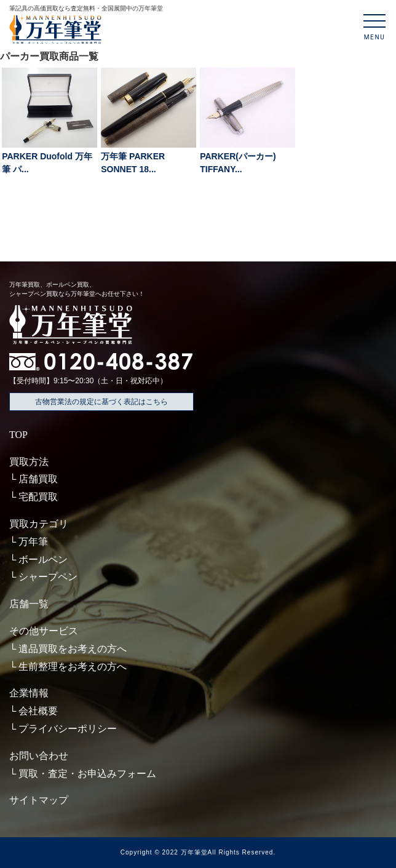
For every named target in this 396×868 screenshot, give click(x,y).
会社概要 (38, 711)
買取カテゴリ (39, 524)
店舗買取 (38, 479)
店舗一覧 (29, 604)
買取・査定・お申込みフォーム (87, 774)
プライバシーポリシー (68, 729)
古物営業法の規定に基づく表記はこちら (101, 402)
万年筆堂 (194, 852)
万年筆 (33, 542)
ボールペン (43, 559)
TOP (18, 435)
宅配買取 (38, 497)
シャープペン (48, 577)
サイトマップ (39, 800)
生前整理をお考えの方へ (73, 667)
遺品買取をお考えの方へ (73, 649)
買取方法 (29, 462)
